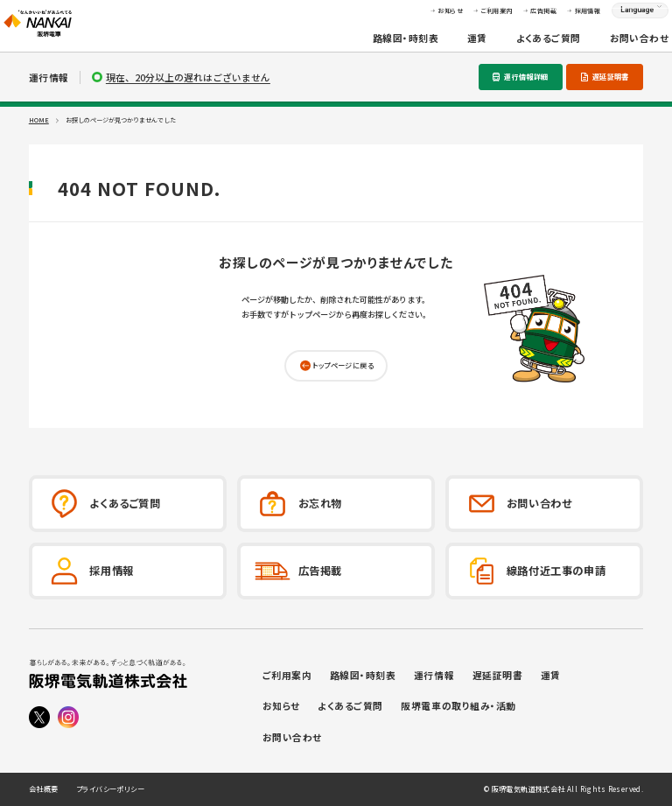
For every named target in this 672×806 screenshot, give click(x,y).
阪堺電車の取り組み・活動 (458, 706)
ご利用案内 (471, 18)
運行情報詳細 (526, 76)
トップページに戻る (343, 365)
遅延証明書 (611, 76)
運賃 (452, 45)
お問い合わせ (613, 45)
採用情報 (562, 18)
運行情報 (434, 675)
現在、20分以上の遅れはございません (188, 77)
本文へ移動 (336, 8)
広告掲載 (518, 18)
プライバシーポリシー (110, 789)
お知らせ (425, 18)
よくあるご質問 (522, 45)
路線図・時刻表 (380, 45)
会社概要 (44, 789)
